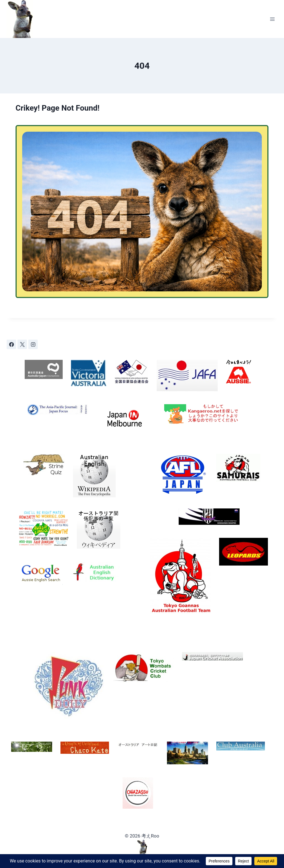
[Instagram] (33, 344)
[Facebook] (11, 344)
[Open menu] (272, 19)
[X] (22, 344)
